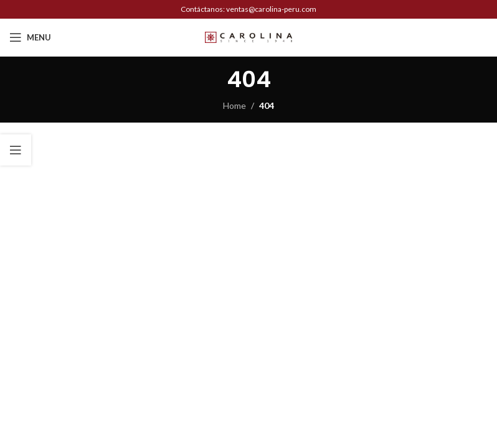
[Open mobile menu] (30, 37)
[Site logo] (249, 36)
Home (234, 105)
